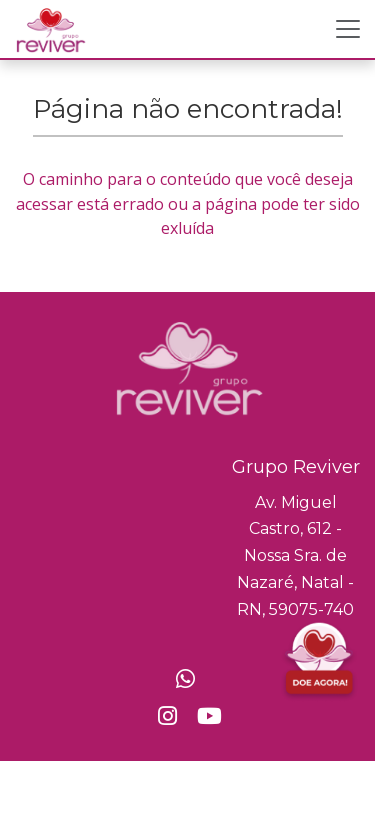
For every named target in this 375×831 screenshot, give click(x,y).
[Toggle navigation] (348, 29)
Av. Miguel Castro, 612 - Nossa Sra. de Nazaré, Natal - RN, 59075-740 (295, 556)
